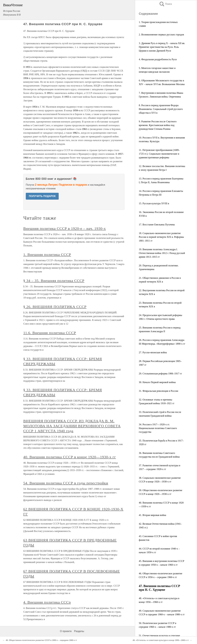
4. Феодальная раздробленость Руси (158, 59)
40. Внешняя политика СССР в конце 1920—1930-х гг (70, 457)
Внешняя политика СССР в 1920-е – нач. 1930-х (65, 228)
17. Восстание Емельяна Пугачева (157, 225)
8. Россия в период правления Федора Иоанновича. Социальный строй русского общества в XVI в (161, 109)
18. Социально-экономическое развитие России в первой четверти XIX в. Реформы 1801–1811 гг (161, 237)
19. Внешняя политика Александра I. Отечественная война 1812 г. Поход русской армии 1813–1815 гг (162, 253)
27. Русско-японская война (153, 352)
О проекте (66, 631)
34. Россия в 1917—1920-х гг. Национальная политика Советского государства (158, 428)
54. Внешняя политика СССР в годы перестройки (66, 483)
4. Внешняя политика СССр (47, 602)
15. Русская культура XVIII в (154, 203)
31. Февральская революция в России (158, 391)
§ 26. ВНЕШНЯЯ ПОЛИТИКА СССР (55, 307)
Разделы (79, 631)
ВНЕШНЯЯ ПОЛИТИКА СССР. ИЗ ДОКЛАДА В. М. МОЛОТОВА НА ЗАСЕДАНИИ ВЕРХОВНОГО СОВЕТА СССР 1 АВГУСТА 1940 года (72, 426)
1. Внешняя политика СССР (47, 255)
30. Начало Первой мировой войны (157, 382)
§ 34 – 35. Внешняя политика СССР (54, 281)
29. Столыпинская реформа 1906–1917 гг (160, 374)
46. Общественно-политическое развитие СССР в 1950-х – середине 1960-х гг (41, 640)
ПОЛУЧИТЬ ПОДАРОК (42, 196)
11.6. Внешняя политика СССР (50, 333)
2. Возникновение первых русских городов (161, 35)
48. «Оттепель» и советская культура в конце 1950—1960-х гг (161, 640)
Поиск (165, 4)
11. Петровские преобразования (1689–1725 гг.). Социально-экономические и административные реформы (159, 154)
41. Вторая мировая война (152, 515)
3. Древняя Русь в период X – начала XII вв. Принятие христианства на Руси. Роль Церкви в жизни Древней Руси (162, 47)
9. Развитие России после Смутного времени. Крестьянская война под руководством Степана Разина (158, 125)
